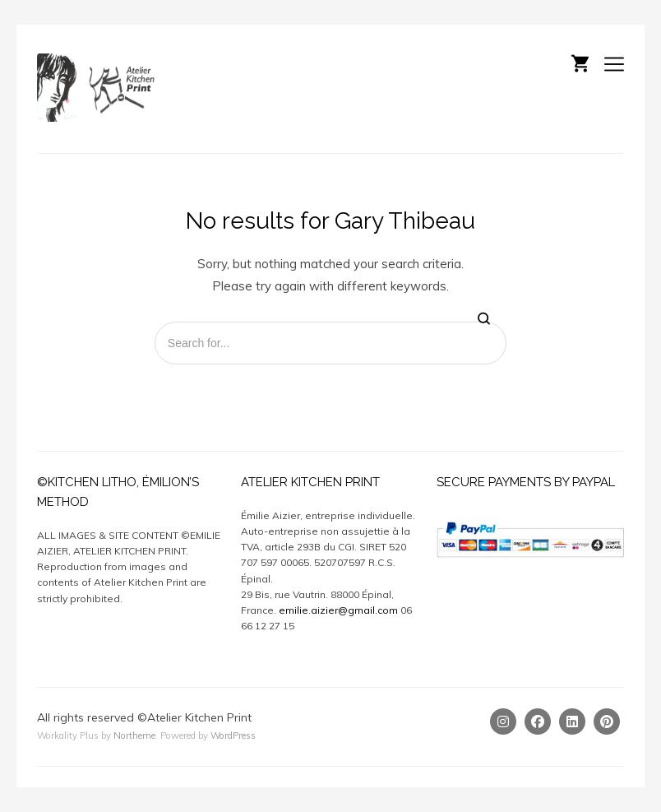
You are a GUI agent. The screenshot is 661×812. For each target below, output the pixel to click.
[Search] (484, 319)
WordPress (233, 735)
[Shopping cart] (580, 62)
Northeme (134, 735)
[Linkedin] (572, 722)
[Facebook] (538, 722)
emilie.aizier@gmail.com (338, 610)
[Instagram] (503, 722)
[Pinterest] (607, 722)
